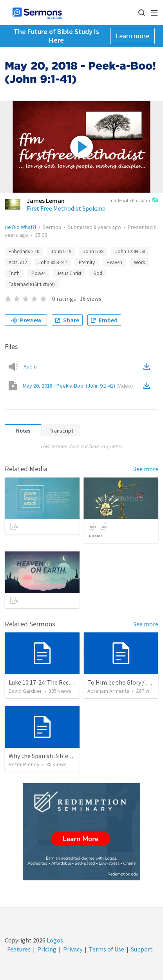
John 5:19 (61, 251)
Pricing (47, 949)
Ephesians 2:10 (24, 251)
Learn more (132, 36)
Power (38, 273)
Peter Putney (24, 764)
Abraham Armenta (108, 691)
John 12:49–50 (130, 251)
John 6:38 (93, 251)
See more (146, 469)
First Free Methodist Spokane (66, 208)
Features (19, 949)
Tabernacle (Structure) (32, 284)
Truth (14, 273)
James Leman (46, 200)
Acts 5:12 (18, 262)
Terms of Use (107, 949)
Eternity (87, 262)
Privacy (73, 949)
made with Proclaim (134, 201)
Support (142, 949)
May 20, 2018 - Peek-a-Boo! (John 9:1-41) (78, 386)
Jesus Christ (69, 273)
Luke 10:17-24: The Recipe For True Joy (60, 682)
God (98, 273)
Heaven (114, 262)
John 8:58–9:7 (53, 262)
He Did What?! (20, 227)
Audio (30, 367)
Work (139, 262)
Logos (54, 940)
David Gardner (25, 691)
